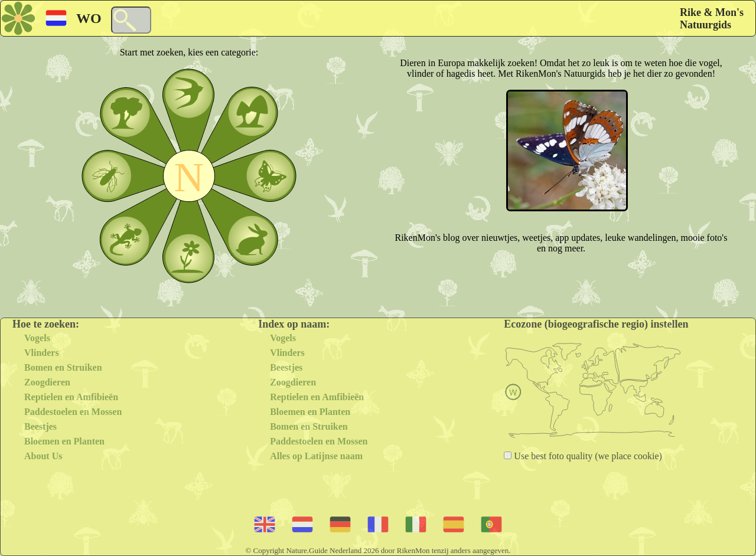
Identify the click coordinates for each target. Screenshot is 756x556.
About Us (43, 456)
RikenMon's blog (428, 238)
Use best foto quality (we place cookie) (587, 456)
